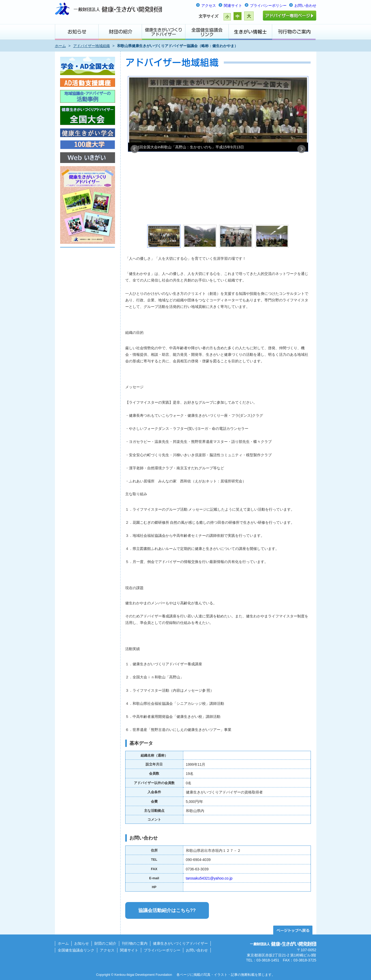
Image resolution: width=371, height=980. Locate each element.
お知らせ (82, 943)
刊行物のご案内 (135, 943)
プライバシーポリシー (268, 5)
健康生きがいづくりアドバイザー (180, 943)
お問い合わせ (305, 5)
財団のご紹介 (105, 943)
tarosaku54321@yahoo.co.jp (209, 878)
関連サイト (233, 5)
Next (301, 149)
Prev (135, 149)
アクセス (209, 5)
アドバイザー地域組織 (92, 46)
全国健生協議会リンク (76, 950)
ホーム (60, 46)
